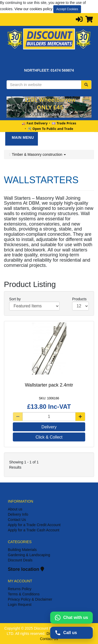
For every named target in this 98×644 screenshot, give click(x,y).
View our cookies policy (33, 9)
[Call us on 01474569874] (71, 633)
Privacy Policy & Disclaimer (30, 599)
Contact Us (17, 520)
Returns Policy (20, 589)
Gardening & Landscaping (29, 555)
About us (15, 509)
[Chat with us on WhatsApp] (71, 618)
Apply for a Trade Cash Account (34, 530)
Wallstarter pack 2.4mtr (49, 385)
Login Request (20, 605)
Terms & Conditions (24, 594)
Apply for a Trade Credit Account (34, 525)
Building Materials (22, 550)
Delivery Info (18, 514)
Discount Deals (20, 560)
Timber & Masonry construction (39, 154)
